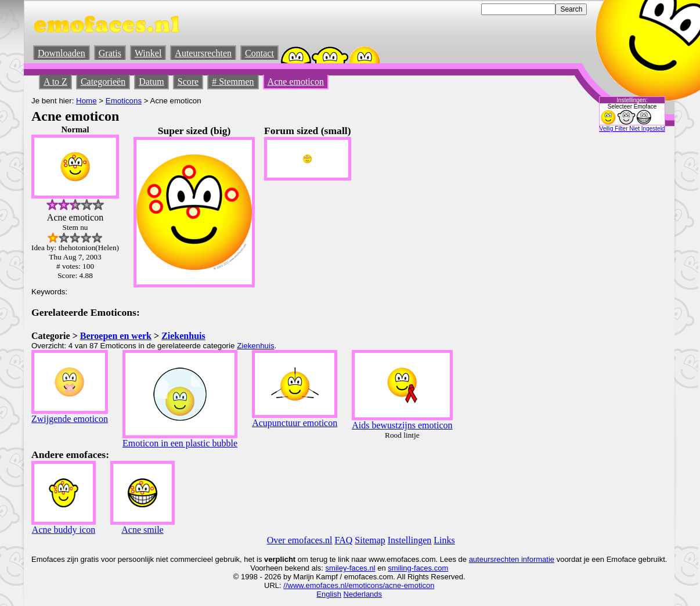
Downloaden (62, 53)
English (329, 594)
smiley (336, 568)
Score (188, 82)
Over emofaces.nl (300, 540)
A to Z (55, 82)
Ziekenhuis (183, 336)
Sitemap (370, 540)
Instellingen (410, 540)
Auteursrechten (203, 53)
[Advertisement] (566, 299)
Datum (151, 82)
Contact (259, 53)
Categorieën (103, 82)
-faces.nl (361, 568)
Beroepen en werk (116, 336)
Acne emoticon (296, 82)
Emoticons (124, 101)
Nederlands (363, 594)
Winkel (148, 53)
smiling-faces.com (418, 568)
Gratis (110, 53)
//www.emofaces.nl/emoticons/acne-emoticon (359, 585)
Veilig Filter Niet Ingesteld (632, 129)
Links (444, 540)
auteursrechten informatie (512, 559)
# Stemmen (233, 82)
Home (86, 101)
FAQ (344, 540)
